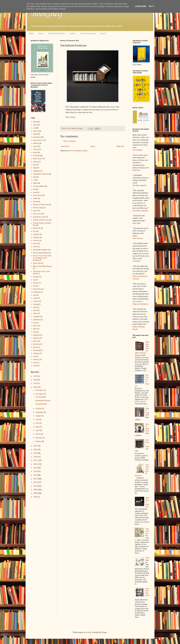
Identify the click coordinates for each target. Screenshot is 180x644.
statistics (36, 359)
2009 (36, 490)
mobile (36, 143)
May (37, 427)
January (39, 441)
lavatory (36, 240)
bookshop (36, 137)
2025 (36, 376)
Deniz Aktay (70, 117)
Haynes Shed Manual (41, 253)
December (40, 390)
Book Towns (38, 159)
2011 (36, 482)
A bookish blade (41, 404)
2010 (36, 486)
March (38, 434)
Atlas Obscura (138, 238)
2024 (36, 380)
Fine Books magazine (140, 211)
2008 (36, 493)
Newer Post (65, 146)
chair (35, 125)
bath (35, 177)
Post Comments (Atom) (79, 151)
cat (34, 180)
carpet (35, 298)
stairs (35, 146)
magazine (36, 335)
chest (35, 307)
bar (34, 280)
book (35, 192)
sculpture (36, 353)
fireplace (36, 237)
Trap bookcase (147, 531)
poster (35, 347)
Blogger (104, 632)
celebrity (36, 234)
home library (38, 140)
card (35, 295)
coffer (35, 313)
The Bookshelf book (56, 33)
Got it (151, 6)
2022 (36, 387)
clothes (36, 162)
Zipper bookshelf (147, 412)
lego (35, 332)
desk (35, 152)
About (41, 33)
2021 (36, 446)
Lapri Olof (37, 263)
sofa (34, 356)
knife (35, 329)
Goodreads (136, 261)
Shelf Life (37, 228)
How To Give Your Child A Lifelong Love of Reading (42, 258)
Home (31, 33)
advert (35, 211)
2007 (36, 497)
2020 (36, 450)
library (35, 131)
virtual (35, 149)
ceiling (35, 304)
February (39, 438)
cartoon (36, 301)
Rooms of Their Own (41, 205)
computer (36, 317)
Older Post (120, 146)
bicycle (36, 283)
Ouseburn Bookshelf (147, 593)
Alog (147, 558)
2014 (36, 471)
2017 (36, 460)
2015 (36, 468)
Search (103, 33)
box (34, 231)
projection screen (39, 217)
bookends (36, 156)
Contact (72, 33)
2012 (36, 479)
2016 (36, 464)
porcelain (36, 344)
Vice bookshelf (41, 397)
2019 (36, 453)
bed (34, 189)
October (39, 408)
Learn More (141, 6)
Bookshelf (46, 13)
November (40, 394)
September (40, 412)
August (38, 416)
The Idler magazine (140, 185)
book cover (37, 214)
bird (34, 286)
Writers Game (38, 208)
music (35, 243)
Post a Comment (70, 141)
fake (35, 122)
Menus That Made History (43, 266)
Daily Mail (136, 223)
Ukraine (36, 277)
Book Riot (136, 170)
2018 (36, 457)
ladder (35, 183)
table (35, 134)
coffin (35, 198)
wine (35, 363)
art (34, 128)
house (35, 202)
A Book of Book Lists (41, 220)
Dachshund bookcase (43, 401)
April (38, 430)
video (35, 247)
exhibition (37, 320)
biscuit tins (37, 289)
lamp (35, 168)
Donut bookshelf (147, 427)
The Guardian (138, 150)
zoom (35, 366)
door (35, 165)
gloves (35, 326)
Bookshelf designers (40, 250)
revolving (36, 350)
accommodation (39, 186)
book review (38, 195)
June (37, 423)
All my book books (88, 33)
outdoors (36, 338)
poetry (35, 341)
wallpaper (37, 171)
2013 (36, 475)
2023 (36, 383)
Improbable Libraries (41, 174)
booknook (37, 292)
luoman (89, 632)
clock (35, 310)
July (37, 419)
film (34, 323)
